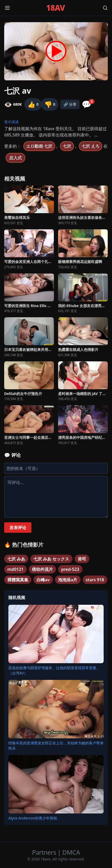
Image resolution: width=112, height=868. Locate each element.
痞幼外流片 (42, 569)
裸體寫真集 (18, 580)
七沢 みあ (16, 559)
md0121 (15, 569)
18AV (55, 8)
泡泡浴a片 (68, 580)
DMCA (71, 852)
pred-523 (70, 569)
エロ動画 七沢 (39, 146)
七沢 (67, 146)
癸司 (82, 559)
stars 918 (95, 580)
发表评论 (18, 528)
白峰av (43, 580)
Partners (45, 852)
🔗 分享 (70, 104)
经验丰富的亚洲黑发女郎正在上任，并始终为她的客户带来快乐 (56, 746)
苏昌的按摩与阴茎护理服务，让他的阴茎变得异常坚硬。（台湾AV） (54, 670)
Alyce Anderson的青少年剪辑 (33, 818)
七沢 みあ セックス (51, 559)
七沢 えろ (91, 146)
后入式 (15, 158)
